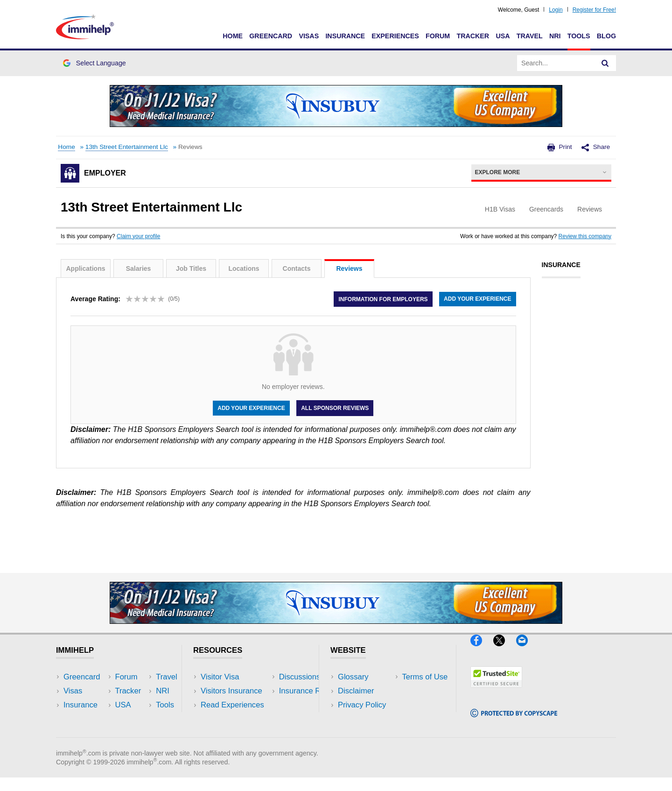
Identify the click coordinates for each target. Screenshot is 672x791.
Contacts (297, 268)
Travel (530, 36)
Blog (606, 36)
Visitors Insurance (231, 691)
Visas (309, 36)
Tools (579, 36)
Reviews (349, 268)
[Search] (605, 63)
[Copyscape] (514, 721)
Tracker (473, 36)
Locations (244, 268)
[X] (505, 650)
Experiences (395, 36)
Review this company (585, 236)
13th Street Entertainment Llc (127, 147)
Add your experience (477, 299)
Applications (85, 268)
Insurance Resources (237, 733)
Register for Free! (594, 10)
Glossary (353, 677)
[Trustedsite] (496, 692)
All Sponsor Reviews (335, 408)
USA (503, 36)
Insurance (345, 36)
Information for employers (383, 299)
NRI (555, 36)
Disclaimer (356, 691)
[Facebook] (482, 650)
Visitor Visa (220, 677)
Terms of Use (361, 719)
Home (233, 36)
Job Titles (191, 268)
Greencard (271, 36)
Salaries (139, 268)
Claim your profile (138, 236)
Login (556, 10)
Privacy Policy (362, 705)
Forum (438, 36)
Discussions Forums (236, 719)
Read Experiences (232, 705)
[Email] (526, 650)
